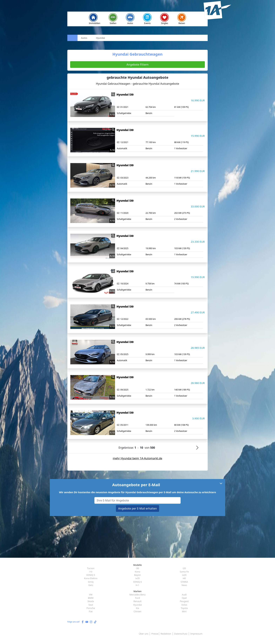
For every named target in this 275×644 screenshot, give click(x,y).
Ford (137, 598)
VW (91, 595)
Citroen (137, 611)
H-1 (138, 585)
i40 (184, 578)
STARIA (184, 582)
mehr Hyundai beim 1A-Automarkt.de (137, 458)
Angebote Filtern (137, 65)
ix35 (138, 578)
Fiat (91, 611)
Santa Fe (184, 572)
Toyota (184, 608)
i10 (91, 572)
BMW (91, 598)
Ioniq (91, 582)
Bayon (137, 575)
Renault (137, 601)
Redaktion (166, 634)
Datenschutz (181, 634)
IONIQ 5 (91, 575)
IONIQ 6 (137, 582)
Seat (91, 605)
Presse (155, 634)
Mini (184, 611)
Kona (138, 572)
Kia (137, 608)
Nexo (184, 585)
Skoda (91, 601)
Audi (184, 595)
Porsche (91, 608)
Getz (91, 585)
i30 (137, 568)
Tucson (91, 568)
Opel (184, 598)
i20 (184, 568)
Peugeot (184, 601)
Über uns (144, 634)
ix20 (184, 575)
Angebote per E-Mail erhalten (137, 508)
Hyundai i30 (125, 95)
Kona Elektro (91, 578)
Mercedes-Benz (137, 595)
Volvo (184, 605)
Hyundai (137, 605)
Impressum (196, 634)
